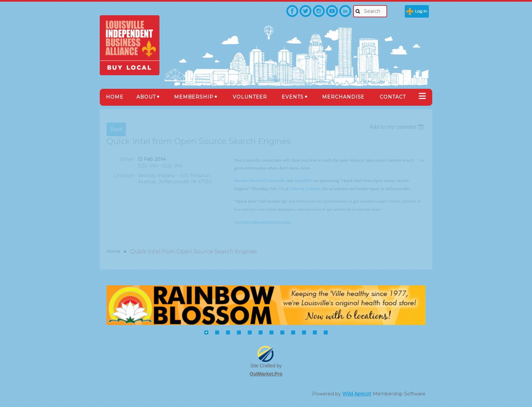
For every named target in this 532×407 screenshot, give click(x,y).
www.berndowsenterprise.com (263, 222)
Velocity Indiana (305, 189)
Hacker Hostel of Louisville (260, 180)
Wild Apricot (357, 394)
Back (116, 129)
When (127, 159)
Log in (421, 11)
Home (113, 251)
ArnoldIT (303, 180)
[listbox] (397, 127)
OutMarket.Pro (266, 374)
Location (124, 176)
